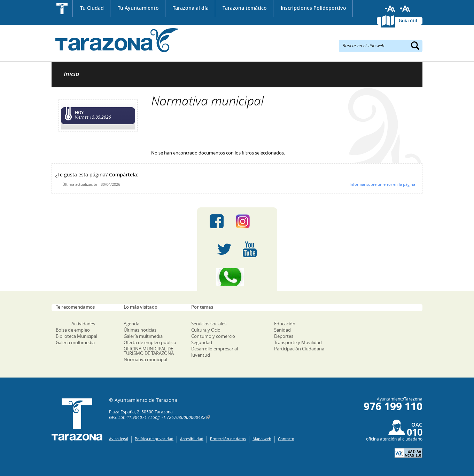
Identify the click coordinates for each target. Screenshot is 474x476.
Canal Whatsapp (237, 277)
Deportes (284, 336)
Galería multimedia (75, 342)
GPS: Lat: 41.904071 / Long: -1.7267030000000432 (157, 417)
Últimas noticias (140, 330)
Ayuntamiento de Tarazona (115, 40)
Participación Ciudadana (299, 349)
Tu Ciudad (92, 8)
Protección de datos (228, 439)
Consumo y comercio (213, 336)
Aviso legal (119, 439)
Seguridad (202, 342)
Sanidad (282, 330)
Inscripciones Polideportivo (313, 8)
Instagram (250, 221)
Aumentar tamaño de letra (405, 9)
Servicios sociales (209, 324)
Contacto (286, 439)
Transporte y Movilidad (298, 342)
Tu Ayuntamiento (138, 8)
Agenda (131, 324)
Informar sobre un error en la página (382, 184)
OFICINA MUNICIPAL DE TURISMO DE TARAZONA (149, 351)
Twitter (224, 249)
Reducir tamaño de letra (390, 9)
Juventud (201, 355)
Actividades (83, 324)
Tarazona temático (245, 8)
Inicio (62, 9)
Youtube (250, 249)
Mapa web (262, 439)
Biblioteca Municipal (76, 336)
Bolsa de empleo (73, 330)
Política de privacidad (154, 439)
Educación (285, 324)
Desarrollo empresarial (215, 349)
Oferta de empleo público (150, 342)
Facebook (217, 221)
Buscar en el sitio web (363, 45)
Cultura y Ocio (206, 330)
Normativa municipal (145, 359)
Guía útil (408, 21)
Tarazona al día (191, 8)
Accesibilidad (192, 439)
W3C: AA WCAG (409, 453)
